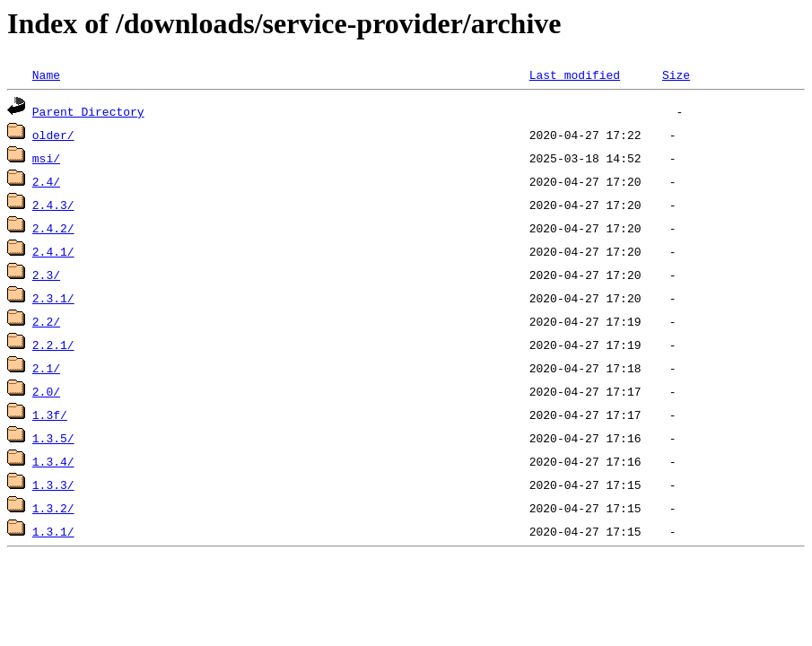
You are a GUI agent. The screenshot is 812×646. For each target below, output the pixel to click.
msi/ (46, 158)
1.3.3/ (53, 484)
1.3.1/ (53, 531)
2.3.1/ (53, 298)
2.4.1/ (53, 251)
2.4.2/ (53, 228)
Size (676, 74)
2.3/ (46, 275)
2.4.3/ (53, 205)
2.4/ (46, 181)
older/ (53, 135)
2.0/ (46, 391)
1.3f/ (50, 415)
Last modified (575, 74)
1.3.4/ (53, 461)
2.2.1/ (53, 345)
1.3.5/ (53, 438)
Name (46, 74)
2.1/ (46, 368)
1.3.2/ (53, 508)
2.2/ (46, 321)
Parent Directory (88, 111)
